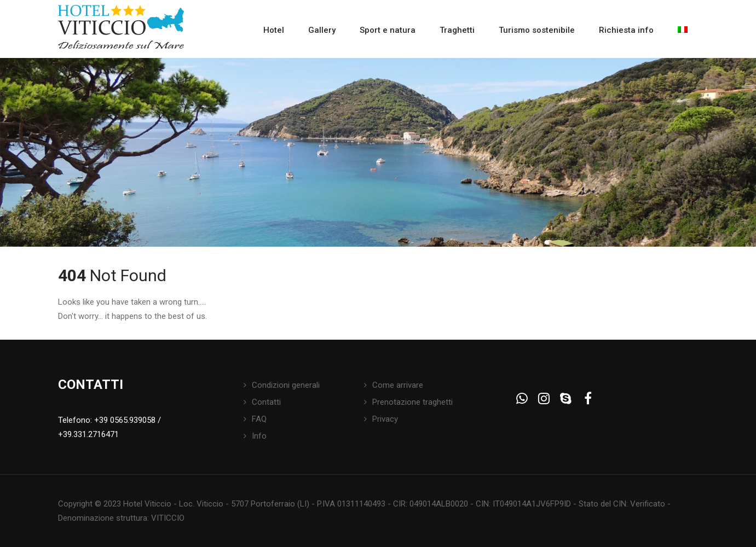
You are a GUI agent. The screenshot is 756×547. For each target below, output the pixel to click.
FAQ (259, 419)
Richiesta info (626, 30)
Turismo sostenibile (537, 30)
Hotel (274, 30)
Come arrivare (398, 385)
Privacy (385, 419)
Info (259, 436)
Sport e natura (388, 30)
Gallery (322, 30)
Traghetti (457, 30)
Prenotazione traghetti (412, 402)
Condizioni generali (286, 385)
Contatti (266, 402)
